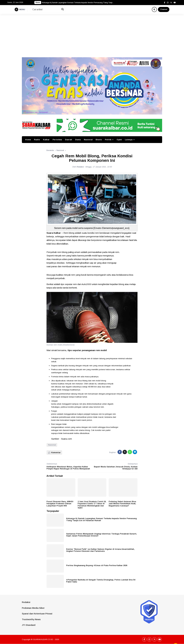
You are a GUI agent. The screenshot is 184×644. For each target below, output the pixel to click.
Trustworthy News (31, 619)
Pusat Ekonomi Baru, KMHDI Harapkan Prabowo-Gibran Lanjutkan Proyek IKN (60, 504)
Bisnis (99, 140)
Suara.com (66, 439)
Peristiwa (57, 140)
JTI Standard (29, 625)
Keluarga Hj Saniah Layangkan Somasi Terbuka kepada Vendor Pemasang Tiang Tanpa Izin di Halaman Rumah (101, 520)
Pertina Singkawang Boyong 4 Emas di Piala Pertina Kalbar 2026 (97, 565)
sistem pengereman (89, 236)
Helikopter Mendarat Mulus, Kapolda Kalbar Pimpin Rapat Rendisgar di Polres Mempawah (68, 468)
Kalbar (46, 140)
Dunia (78, 140)
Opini (119, 140)
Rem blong (69, 233)
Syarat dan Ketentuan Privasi (37, 614)
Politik (108, 140)
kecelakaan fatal (125, 240)
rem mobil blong (99, 381)
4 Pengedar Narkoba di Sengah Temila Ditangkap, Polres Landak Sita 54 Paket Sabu (101, 581)
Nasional (88, 140)
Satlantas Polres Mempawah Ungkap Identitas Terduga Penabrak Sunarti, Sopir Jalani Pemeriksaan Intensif (102, 535)
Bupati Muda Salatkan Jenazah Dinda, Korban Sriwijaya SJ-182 (116, 468)
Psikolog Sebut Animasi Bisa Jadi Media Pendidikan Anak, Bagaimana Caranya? (122, 504)
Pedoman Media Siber (33, 608)
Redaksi (26, 602)
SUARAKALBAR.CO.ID (43, 639)
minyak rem (113, 252)
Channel (164, 9)
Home (28, 140)
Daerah (69, 140)
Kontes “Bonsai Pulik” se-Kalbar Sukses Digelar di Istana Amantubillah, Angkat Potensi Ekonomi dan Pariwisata (100, 550)
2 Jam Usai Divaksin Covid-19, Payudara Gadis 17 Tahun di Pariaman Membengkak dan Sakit (92, 505)
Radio (37, 140)
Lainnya (129, 140)
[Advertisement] (92, 36)
